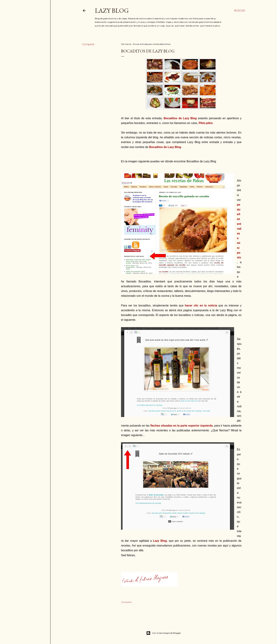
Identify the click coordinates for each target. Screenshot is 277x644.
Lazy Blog (112, 11)
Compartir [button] (88, 44)
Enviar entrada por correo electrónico (152, 44)
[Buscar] (240, 11)
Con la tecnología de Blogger (164, 633)
